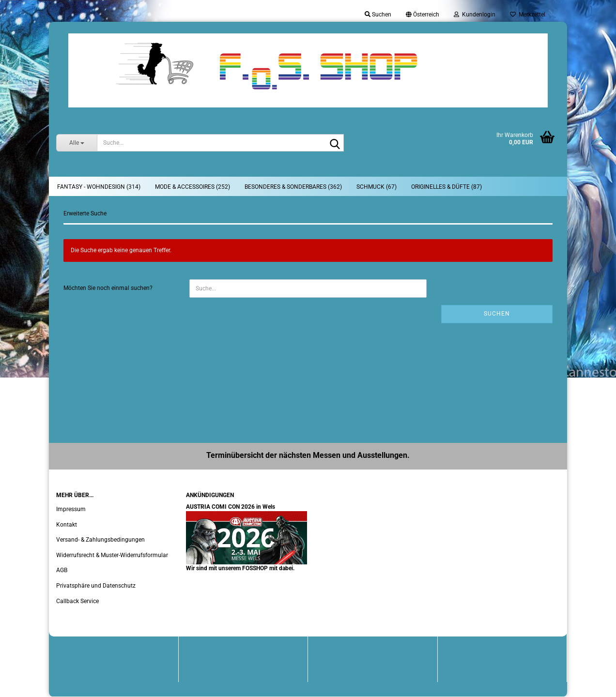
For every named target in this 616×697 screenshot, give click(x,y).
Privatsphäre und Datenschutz (96, 586)
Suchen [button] (378, 15)
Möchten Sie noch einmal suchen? (108, 288)
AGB (62, 570)
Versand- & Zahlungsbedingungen (100, 540)
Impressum (71, 509)
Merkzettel (528, 15)
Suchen (497, 314)
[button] (423, 15)
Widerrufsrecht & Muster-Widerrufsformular (112, 555)
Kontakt (67, 525)
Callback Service (77, 601)
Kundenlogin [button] (475, 15)
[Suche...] (77, 143)
